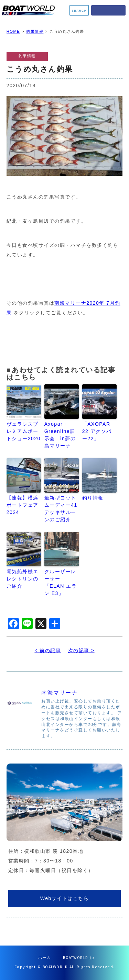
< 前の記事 (48, 650)
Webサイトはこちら (65, 898)
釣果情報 (35, 31)
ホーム (45, 958)
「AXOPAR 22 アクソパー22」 (97, 431)
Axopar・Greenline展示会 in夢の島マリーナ (60, 435)
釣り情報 (93, 498)
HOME (13, 31)
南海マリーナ (59, 693)
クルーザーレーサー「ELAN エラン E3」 (61, 582)
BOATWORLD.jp (79, 958)
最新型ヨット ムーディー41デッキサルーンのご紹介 (61, 509)
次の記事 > (81, 650)
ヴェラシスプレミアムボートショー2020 (24, 431)
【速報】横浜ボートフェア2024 (23, 505)
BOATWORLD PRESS (30, 10)
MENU (108, 10)
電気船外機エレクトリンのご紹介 (23, 579)
